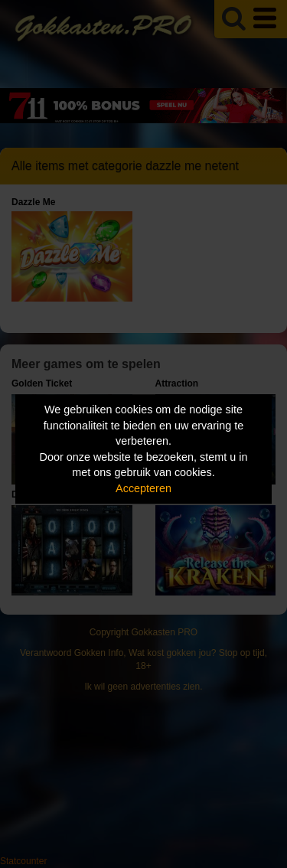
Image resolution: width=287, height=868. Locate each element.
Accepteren (143, 488)
